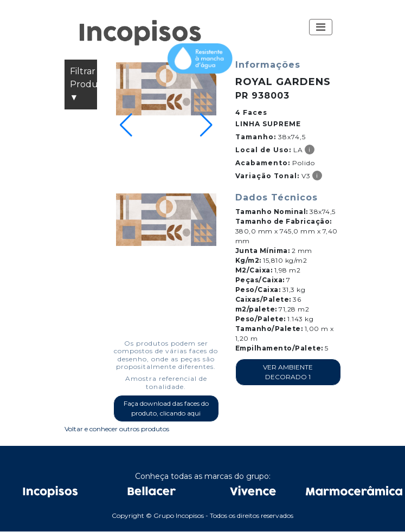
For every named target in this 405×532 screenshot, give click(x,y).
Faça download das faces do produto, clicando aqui (166, 408)
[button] (321, 27)
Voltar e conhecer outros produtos (117, 429)
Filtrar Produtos (83, 85)
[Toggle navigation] (321, 27)
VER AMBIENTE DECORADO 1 (288, 372)
